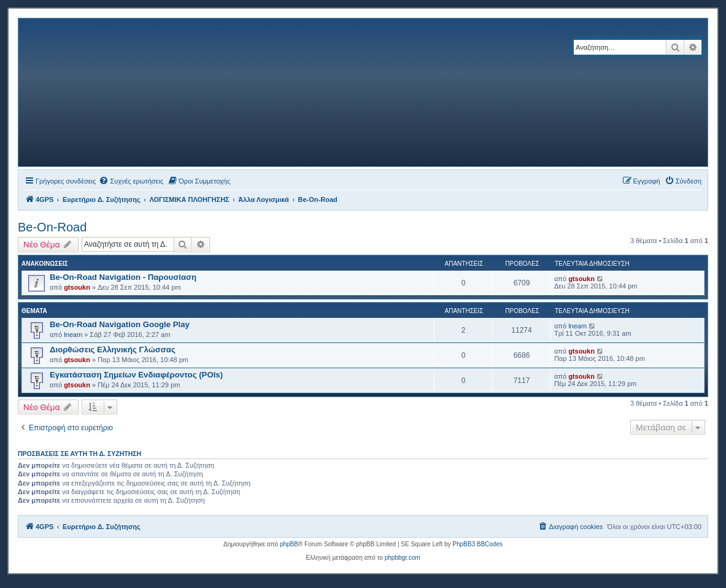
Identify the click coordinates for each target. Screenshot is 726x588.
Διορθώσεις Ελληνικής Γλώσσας (113, 350)
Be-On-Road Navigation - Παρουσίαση (123, 277)
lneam (73, 335)
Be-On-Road (52, 227)
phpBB (289, 544)
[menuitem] (131, 181)
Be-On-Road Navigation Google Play (120, 324)
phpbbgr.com (403, 558)
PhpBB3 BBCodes (477, 544)
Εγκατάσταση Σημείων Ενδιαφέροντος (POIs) (136, 375)
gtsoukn (77, 287)
